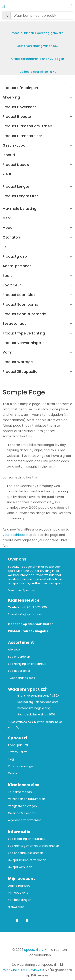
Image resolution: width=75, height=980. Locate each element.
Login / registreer (20, 886)
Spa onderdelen (19, 657)
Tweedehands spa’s (22, 678)
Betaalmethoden (20, 792)
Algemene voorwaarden (25, 820)
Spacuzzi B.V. (34, 950)
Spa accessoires (19, 671)
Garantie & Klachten (22, 813)
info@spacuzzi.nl (30, 614)
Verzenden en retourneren (26, 799)
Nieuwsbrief (16, 907)
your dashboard (15, 535)
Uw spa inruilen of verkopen (27, 860)
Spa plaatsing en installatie (27, 839)
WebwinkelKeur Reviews (22, 970)
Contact (14, 773)
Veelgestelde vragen (22, 806)
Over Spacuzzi (18, 745)
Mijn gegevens (18, 893)
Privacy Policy (17, 752)
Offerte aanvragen (21, 766)
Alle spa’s (14, 650)
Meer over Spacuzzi (21, 590)
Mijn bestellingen (20, 900)
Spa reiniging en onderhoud (27, 664)
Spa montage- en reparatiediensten (33, 846)
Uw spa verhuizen (20, 867)
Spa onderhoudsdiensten (25, 853)
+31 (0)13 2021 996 (34, 607)
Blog (11, 759)
